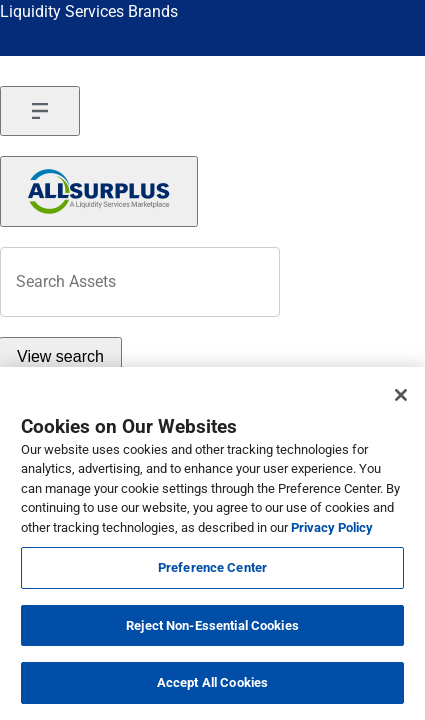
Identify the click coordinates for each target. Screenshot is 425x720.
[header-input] (140, 282)
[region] (212, 543)
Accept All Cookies (212, 682)
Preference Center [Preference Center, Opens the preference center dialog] (212, 567)
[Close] (401, 395)
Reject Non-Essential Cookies (212, 625)
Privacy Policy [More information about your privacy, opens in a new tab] (332, 527)
